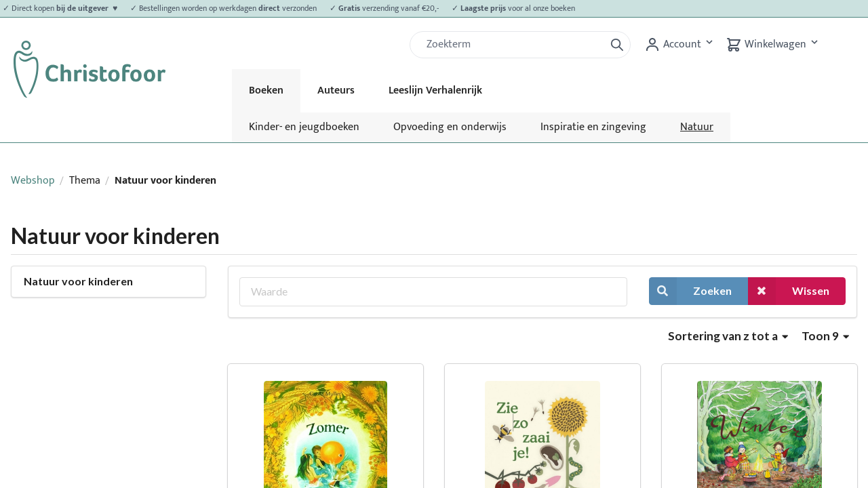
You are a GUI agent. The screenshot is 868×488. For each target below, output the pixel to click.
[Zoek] (513, 45)
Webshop (33, 181)
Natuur (697, 127)
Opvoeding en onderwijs (450, 127)
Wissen (789, 291)
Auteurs (336, 90)
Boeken (266, 90)
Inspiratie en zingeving (593, 127)
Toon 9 (825, 336)
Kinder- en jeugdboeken (304, 127)
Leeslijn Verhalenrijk (435, 90)
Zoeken (690, 291)
